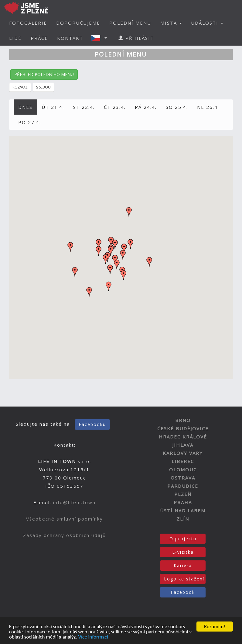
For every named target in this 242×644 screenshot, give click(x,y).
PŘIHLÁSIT (136, 38)
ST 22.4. (84, 107)
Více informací (93, 637)
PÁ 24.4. (146, 107)
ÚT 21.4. (53, 107)
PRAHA (183, 502)
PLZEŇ (183, 494)
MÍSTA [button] (171, 23)
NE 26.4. (208, 107)
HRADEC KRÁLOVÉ (183, 437)
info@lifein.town (74, 502)
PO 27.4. (30, 122)
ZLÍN (183, 519)
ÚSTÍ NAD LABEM (183, 511)
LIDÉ (15, 38)
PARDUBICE (183, 486)
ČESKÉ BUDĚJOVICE (183, 428)
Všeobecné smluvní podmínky (65, 519)
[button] (101, 38)
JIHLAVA (183, 445)
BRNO (183, 420)
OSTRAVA (183, 478)
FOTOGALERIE (28, 23)
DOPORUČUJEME (78, 23)
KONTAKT (70, 38)
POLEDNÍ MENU (130, 23)
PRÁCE (39, 38)
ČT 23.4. (115, 107)
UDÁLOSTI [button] (207, 23)
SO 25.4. (177, 107)
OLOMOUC (183, 469)
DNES (25, 107)
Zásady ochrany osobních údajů (65, 535)
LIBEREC (183, 461)
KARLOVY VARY (183, 453)
